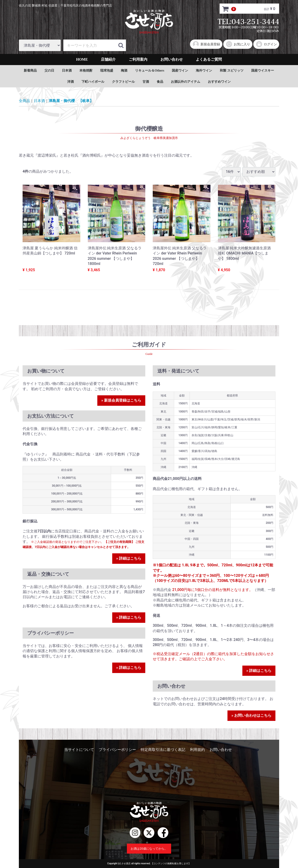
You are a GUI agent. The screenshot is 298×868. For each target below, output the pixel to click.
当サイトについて (79, 750)
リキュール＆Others (150, 71)
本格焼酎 (86, 71)
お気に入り (238, 44)
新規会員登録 (206, 44)
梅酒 (124, 71)
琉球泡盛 (107, 71)
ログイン (266, 44)
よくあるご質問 (209, 59)
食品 (160, 82)
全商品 (24, 101)
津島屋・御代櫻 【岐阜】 (71, 101)
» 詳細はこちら (129, 558)
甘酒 (146, 82)
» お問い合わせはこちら (251, 715)
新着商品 (30, 71)
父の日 (49, 71)
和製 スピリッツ (232, 71)
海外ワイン (204, 71)
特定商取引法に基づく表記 (163, 750)
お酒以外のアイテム (186, 82)
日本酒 (67, 71)
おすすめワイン (219, 82)
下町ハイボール (93, 82)
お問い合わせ (172, 59)
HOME (82, 59)
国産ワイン (180, 71)
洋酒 (71, 82)
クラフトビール (123, 82)
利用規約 (197, 750)
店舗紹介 (108, 59)
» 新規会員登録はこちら (121, 400)
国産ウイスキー (263, 71)
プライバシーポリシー (117, 750)
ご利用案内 (138, 59)
